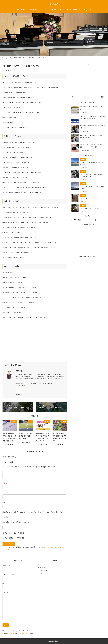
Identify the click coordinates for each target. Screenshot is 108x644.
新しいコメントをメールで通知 (14, 533)
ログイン (41, 565)
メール (6, 493)
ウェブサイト (19, 395)
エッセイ (15, 70)
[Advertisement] (35, 347)
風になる (54, 4)
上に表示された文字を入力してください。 (16, 522)
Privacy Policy (12, 633)
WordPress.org (43, 574)
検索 (103, 97)
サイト (4, 502)
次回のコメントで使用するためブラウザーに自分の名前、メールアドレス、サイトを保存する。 (33, 512)
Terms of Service (24, 633)
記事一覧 (20, 390)
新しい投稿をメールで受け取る (15, 538)
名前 (5, 483)
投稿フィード (42, 568)
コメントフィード (43, 571)
